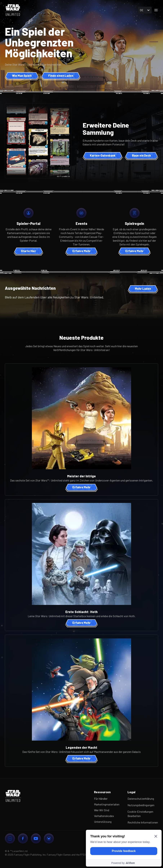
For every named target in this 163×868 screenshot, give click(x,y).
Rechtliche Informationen (143, 822)
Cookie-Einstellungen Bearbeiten (140, 814)
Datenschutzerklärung (141, 799)
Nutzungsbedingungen (141, 805)
